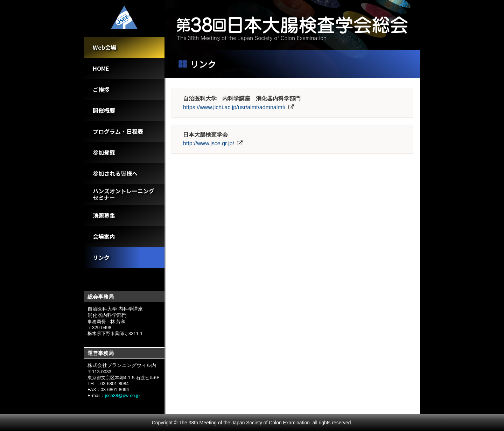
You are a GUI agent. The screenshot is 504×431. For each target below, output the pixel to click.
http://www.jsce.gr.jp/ (209, 143)
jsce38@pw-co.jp (122, 395)
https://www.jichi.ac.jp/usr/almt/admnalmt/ (234, 107)
